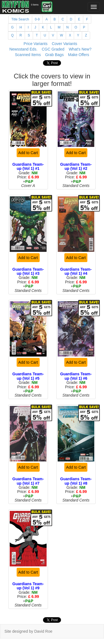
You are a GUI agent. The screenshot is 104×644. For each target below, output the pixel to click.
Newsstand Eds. (23, 49)
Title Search (20, 19)
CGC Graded (53, 49)
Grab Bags (54, 55)
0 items (35, 5)
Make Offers (78, 55)
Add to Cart (28, 153)
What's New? (80, 49)
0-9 (37, 19)
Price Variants (35, 44)
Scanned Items (28, 55)
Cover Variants (65, 44)
